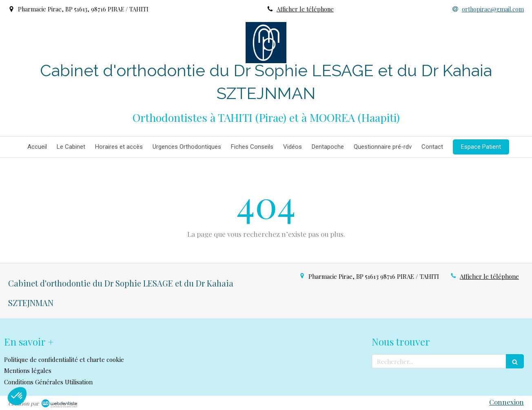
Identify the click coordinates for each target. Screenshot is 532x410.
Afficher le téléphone (305, 9)
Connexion (507, 402)
